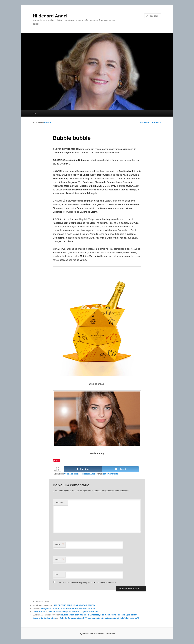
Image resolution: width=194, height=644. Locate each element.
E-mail (59, 560)
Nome (59, 545)
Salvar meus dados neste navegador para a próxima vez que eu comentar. (86, 583)
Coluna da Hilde (71, 474)
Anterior (145, 122)
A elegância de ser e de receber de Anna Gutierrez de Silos (68, 608)
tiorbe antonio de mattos (44, 618)
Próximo (156, 122)
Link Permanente (111, 474)
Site (57, 574)
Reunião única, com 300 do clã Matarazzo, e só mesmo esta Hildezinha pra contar (99, 615)
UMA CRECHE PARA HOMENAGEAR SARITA (74, 605)
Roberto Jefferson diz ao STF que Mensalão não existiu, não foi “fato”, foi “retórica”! (99, 618)
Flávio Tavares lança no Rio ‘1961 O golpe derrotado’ (74, 612)
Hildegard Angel (50, 16)
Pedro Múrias (39, 612)
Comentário (61, 502)
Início (36, 113)
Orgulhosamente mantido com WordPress (97, 634)
